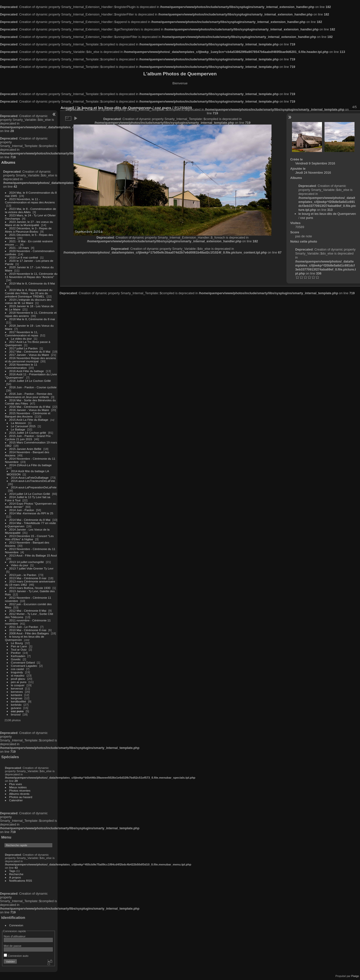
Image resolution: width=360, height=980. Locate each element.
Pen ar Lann (19, 646)
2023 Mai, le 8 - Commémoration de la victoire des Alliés (30, 210)
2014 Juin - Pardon (22, 510)
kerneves (17, 692)
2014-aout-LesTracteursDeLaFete (33, 481)
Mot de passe (13, 946)
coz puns (17, 711)
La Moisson (18, 423)
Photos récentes (20, 790)
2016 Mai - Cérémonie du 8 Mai (30, 407)
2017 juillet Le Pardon (23, 348)
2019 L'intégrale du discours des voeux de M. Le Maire (28, 301)
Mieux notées (18, 787)
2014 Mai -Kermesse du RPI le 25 (31, 513)
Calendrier (16, 800)
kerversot (17, 688)
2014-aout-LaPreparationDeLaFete (34, 487)
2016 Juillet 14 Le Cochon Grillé (30, 381)
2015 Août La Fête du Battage (29, 420)
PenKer (16, 653)
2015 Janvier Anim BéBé (25, 449)
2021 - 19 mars (19, 248)
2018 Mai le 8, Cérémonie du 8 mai (32, 319)
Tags (12, 871)
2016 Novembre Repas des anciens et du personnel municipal (30, 360)
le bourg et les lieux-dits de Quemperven (327, 214)
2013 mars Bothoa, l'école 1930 (30, 588)
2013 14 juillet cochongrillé (27, 562)
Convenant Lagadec (24, 666)
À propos (15, 877)
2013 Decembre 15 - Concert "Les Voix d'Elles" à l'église (29, 538)
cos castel (17, 669)
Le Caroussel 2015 (23, 426)
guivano (16, 708)
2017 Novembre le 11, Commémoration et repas (22, 334)
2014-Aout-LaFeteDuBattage (30, 478)
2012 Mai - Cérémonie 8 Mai (28, 611)
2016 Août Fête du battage (27, 371)
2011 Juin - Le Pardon (24, 627)
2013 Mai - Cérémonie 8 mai (28, 578)
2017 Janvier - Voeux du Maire (29, 355)
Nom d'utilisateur (15, 936)
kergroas (17, 698)
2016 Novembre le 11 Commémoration (21, 366)
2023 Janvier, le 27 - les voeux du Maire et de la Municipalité (29, 223)
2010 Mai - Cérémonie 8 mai (28, 630)
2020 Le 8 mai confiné (24, 257)
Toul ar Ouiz (19, 649)
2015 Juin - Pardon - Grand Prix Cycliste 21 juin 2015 (28, 437)
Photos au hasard (21, 797)
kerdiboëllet (18, 701)
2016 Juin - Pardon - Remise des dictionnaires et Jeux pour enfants (29, 395)
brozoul (16, 714)
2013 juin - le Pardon (23, 575)
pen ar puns (19, 682)
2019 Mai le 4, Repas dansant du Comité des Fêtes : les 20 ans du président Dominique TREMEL (29, 293)
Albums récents (19, 794)
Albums (8, 162)
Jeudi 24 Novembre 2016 (313, 173)
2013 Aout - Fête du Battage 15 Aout (33, 555)
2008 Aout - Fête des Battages (29, 633)
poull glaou (18, 679)
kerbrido (16, 705)
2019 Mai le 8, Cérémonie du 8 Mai (32, 283)
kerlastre (17, 695)
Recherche (16, 874)
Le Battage (18, 429)
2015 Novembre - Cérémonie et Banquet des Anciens (28, 415)
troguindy (17, 672)
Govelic (16, 659)
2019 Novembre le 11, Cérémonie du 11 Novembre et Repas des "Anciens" (31, 275)
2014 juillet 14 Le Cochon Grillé (30, 494)
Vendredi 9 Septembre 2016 (315, 163)
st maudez (18, 675)
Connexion (16, 925)
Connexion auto (16, 956)
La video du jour (21, 339)
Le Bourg (17, 643)
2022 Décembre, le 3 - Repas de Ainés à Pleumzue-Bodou (28, 230)
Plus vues (16, 784)
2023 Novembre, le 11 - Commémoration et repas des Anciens (30, 201)
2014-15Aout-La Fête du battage (30, 465)
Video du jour (20, 565)
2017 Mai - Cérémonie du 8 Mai (30, 351)
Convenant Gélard (23, 662)
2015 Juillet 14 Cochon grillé (28, 433)
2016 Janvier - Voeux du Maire (29, 410)
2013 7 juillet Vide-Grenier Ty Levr (31, 568)
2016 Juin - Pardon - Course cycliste (33, 387)
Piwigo (355, 976)
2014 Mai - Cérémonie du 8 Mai (30, 520)
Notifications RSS (21, 881)
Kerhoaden (18, 656)
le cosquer (18, 685)
